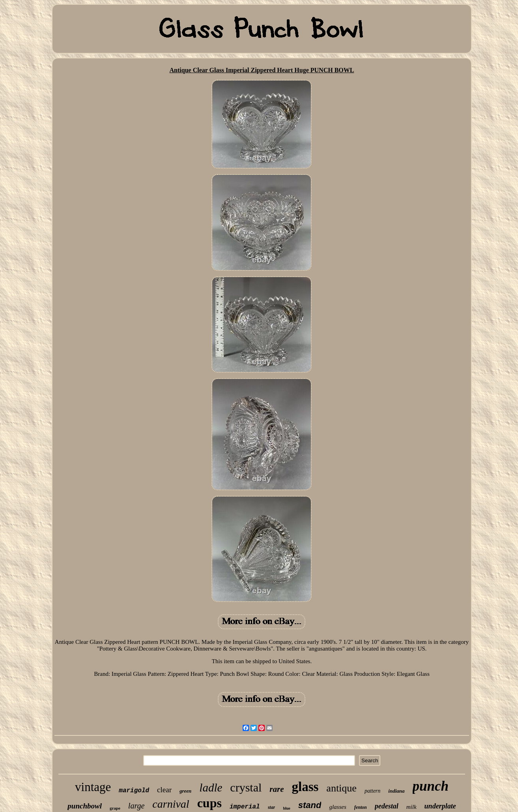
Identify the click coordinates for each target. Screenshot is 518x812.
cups (209, 803)
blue (286, 808)
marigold (134, 791)
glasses (338, 807)
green (185, 791)
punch (431, 786)
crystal (246, 787)
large (136, 806)
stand (310, 805)
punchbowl (85, 806)
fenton (361, 807)
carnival (171, 804)
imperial (245, 807)
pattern (372, 791)
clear (164, 790)
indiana (396, 791)
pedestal (387, 806)
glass (305, 787)
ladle (211, 788)
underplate (440, 806)
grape (115, 808)
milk (411, 807)
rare (277, 789)
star (272, 807)
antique (341, 788)
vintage (93, 787)
